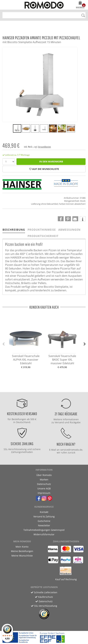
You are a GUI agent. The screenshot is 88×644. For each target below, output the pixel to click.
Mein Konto (22, 547)
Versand (59, 422)
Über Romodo (44, 475)
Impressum (44, 493)
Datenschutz (44, 484)
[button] (80, 5)
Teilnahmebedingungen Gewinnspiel (44, 530)
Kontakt (44, 512)
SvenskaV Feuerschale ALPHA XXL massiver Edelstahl (26, 360)
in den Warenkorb (51, 161)
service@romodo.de (71, 450)
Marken (44, 480)
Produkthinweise (42, 230)
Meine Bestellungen (22, 551)
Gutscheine (44, 521)
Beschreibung (14, 230)
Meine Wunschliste (22, 556)
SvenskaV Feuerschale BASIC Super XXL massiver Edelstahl (62, 360)
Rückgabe (75, 422)
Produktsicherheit (43, 236)
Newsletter (44, 525)
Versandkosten (44, 147)
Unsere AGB (44, 488)
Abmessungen (69, 230)
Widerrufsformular (44, 534)
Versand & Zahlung (44, 516)
